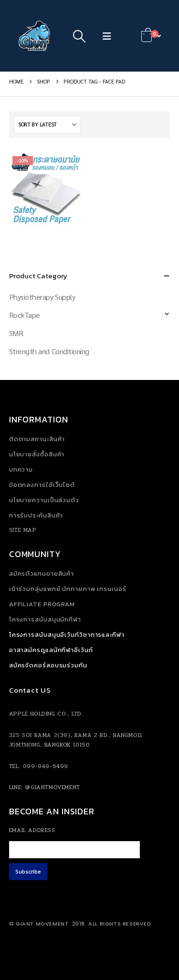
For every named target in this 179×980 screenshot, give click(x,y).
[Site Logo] (35, 36)
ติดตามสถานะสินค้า (37, 439)
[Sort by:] (47, 125)
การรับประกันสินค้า (36, 515)
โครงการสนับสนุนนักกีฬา (45, 619)
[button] (79, 36)
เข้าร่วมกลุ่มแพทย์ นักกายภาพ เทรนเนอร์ (68, 589)
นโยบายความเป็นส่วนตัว (44, 500)
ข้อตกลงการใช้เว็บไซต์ (42, 485)
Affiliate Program (42, 604)
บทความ (21, 469)
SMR (16, 333)
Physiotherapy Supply (42, 297)
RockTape (25, 315)
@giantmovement (52, 787)
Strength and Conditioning (49, 351)
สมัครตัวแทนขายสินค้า (42, 574)
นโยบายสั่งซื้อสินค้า (37, 454)
